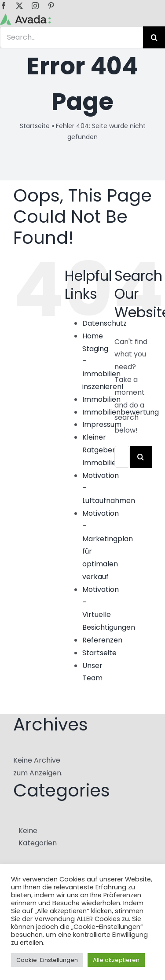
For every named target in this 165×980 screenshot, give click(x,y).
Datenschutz (104, 323)
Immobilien (101, 399)
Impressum (102, 424)
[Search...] (122, 457)
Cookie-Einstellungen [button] (47, 960)
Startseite (35, 126)
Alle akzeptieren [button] (116, 960)
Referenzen (102, 640)
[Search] (141, 457)
